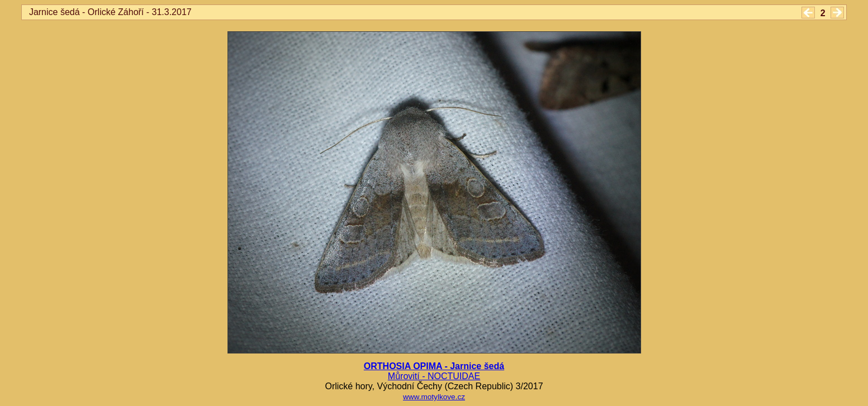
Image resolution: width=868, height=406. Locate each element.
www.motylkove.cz (434, 397)
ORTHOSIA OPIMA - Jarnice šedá (434, 366)
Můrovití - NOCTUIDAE (434, 376)
